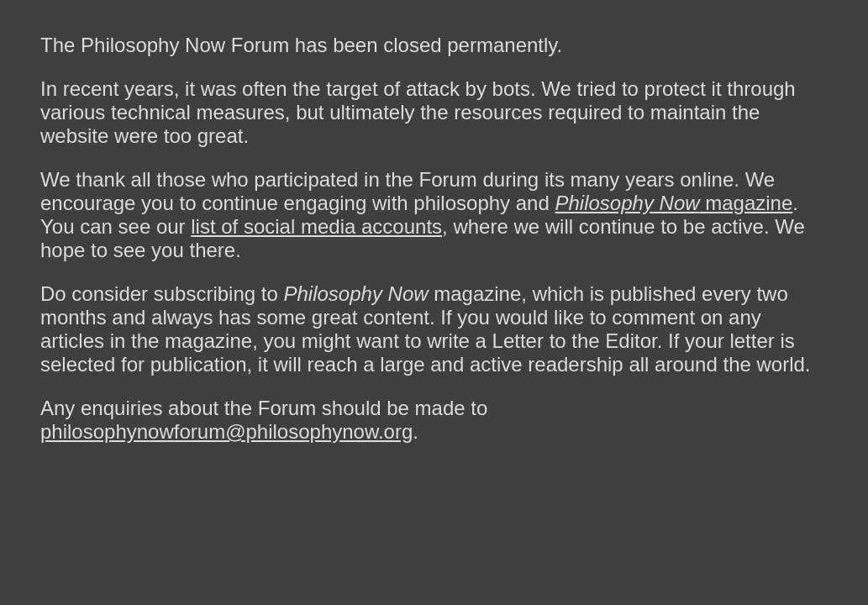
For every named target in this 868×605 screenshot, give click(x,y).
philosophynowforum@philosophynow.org (226, 431)
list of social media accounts (316, 226)
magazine (673, 203)
